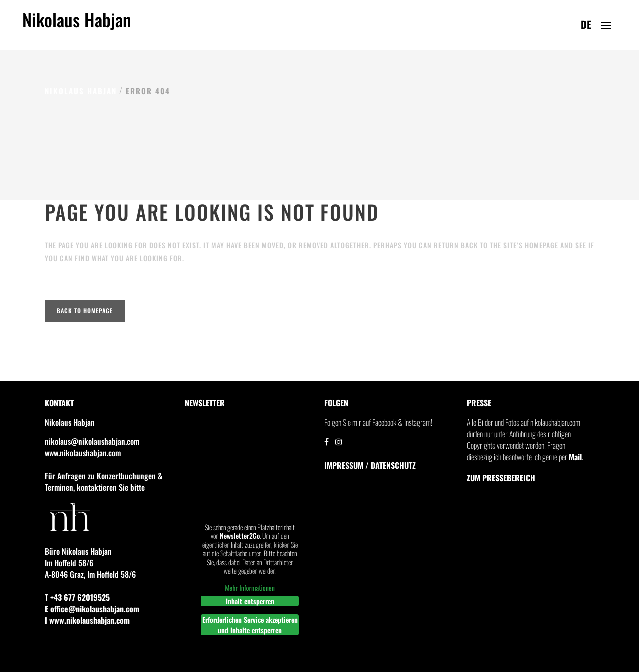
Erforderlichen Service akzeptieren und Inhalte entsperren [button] (250, 625)
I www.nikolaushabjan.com (87, 620)
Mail (575, 457)
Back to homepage (85, 310)
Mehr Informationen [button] (250, 588)
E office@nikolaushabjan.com (92, 609)
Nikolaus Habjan (77, 25)
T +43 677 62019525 (77, 597)
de (586, 24)
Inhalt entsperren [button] (250, 601)
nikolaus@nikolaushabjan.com (92, 441)
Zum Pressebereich (501, 478)
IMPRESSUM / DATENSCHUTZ (370, 465)
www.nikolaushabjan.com (83, 453)
